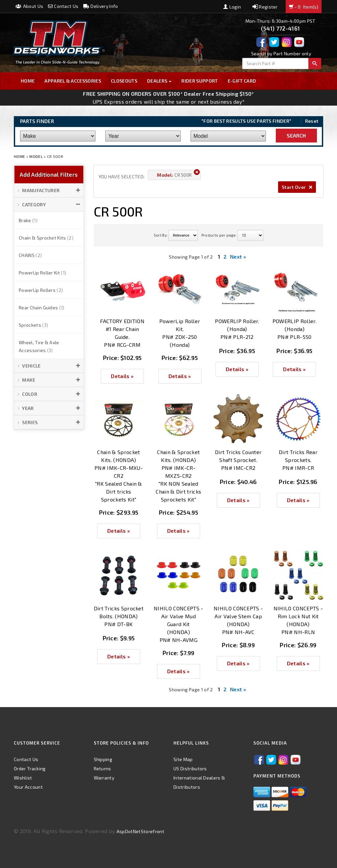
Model (36, 156)
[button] (49, 191)
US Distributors (190, 768)
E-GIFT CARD (242, 81)
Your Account (28, 787)
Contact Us (63, 6)
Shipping (103, 759)
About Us (29, 6)
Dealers (159, 81)
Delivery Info (101, 6)
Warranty (104, 778)
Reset (312, 121)
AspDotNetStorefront (140, 831)
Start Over (297, 187)
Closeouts (124, 81)
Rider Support (199, 81)
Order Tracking (30, 768)
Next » (238, 256)
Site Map (183, 759)
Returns (103, 768)
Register (265, 7)
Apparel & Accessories (73, 81)
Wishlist (23, 778)
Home (28, 81)
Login (232, 7)
